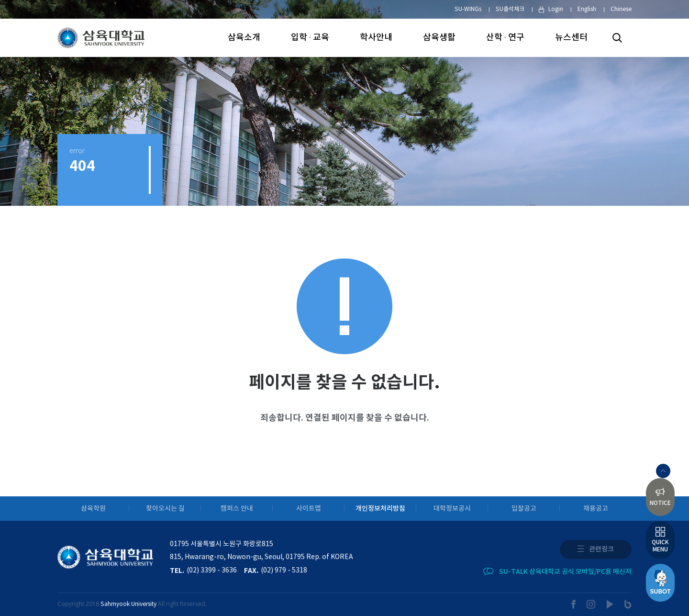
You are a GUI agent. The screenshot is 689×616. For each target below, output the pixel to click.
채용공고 (596, 509)
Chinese (621, 9)
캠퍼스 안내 (237, 509)
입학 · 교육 (310, 38)
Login (556, 9)
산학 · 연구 (505, 38)
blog (628, 604)
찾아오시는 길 (165, 509)
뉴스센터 (571, 38)
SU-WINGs (468, 9)
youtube (610, 604)
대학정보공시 (452, 509)
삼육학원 (93, 509)
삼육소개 (244, 38)
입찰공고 (524, 509)
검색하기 (617, 38)
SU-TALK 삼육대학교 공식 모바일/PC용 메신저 (565, 572)
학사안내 (376, 38)
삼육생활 (439, 38)
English (587, 9)
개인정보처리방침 (380, 509)
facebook (574, 604)
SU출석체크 (510, 9)
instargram (591, 604)
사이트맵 (309, 509)
